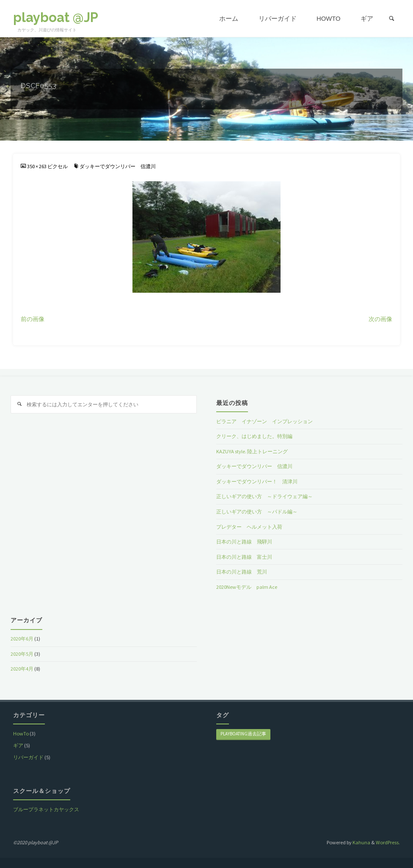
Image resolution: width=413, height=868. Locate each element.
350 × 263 (37, 166)
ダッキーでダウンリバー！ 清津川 (257, 481)
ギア (18, 745)
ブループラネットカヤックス (46, 809)
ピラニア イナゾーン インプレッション (264, 421)
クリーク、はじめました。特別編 (254, 436)
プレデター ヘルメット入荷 (249, 527)
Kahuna (361, 842)
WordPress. (388, 842)
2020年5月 (22, 654)
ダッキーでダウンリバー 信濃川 (118, 166)
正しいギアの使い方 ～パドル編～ (257, 512)
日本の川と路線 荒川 (242, 572)
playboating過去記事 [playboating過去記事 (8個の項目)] (243, 734)
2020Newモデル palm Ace (247, 587)
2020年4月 (22, 669)
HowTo (21, 734)
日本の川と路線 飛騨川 (244, 542)
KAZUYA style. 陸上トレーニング (252, 451)
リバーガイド (28, 757)
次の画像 (380, 319)
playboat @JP (56, 17)
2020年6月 (22, 639)
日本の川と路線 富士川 (244, 557)
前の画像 (33, 319)
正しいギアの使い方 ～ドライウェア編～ (264, 496)
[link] (392, 19)
